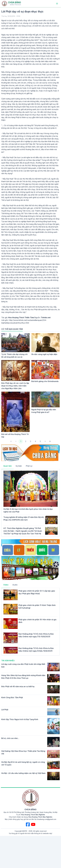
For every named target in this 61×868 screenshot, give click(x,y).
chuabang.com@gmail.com (46, 819)
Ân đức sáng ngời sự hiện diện (44, 354)
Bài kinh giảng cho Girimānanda (45, 381)
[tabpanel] (30, 503)
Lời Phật (5, 710)
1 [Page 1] (21, 441)
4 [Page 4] (35, 441)
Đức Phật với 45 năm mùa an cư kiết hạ (18, 686)
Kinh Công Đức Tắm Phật (12, 697)
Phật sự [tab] (29, 466)
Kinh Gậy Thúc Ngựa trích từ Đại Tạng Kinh (20, 719)
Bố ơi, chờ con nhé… (10, 738)
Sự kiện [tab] (19, 466)
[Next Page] (45, 441)
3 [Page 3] (30, 441)
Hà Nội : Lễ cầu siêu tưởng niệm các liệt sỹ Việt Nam (23, 773)
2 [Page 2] (26, 441)
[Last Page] (50, 441)
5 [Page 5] (40, 441)
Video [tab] (6, 585)
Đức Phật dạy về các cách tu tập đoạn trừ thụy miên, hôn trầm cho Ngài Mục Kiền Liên (15, 386)
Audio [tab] (15, 585)
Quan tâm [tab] (7, 466)
